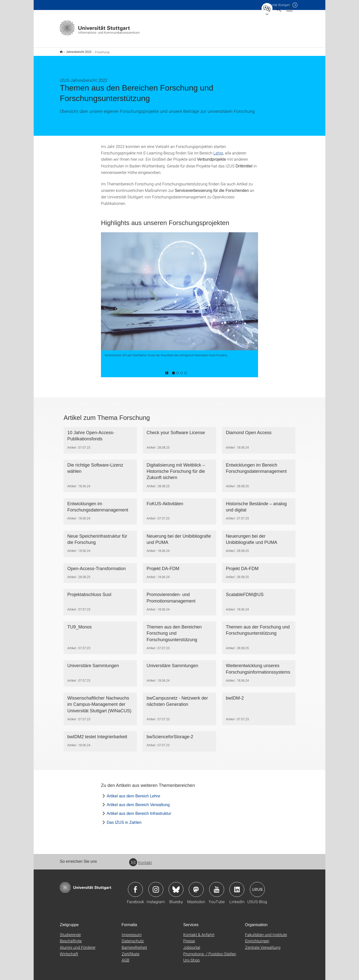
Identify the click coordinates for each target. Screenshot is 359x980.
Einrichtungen (257, 937)
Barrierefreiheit (134, 944)
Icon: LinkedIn (237, 886)
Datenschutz (133, 937)
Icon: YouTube (217, 886)
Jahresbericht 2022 (76, 50)
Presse (189, 937)
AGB (126, 957)
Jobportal (192, 944)
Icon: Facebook (135, 886)
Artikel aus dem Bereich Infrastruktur (139, 810)
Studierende (70, 931)
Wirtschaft (69, 950)
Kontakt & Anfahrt (199, 931)
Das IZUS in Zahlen (124, 819)
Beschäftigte (71, 937)
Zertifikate (131, 950)
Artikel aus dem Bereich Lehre (133, 793)
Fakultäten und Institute (266, 931)
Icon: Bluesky (176, 886)
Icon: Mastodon (196, 886)
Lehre (218, 150)
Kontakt (140, 859)
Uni (276, 5)
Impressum (132, 931)
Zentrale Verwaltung (263, 944)
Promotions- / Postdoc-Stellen (210, 950)
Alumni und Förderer (78, 944)
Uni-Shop (191, 957)
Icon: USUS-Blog (257, 886)
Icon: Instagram (156, 886)
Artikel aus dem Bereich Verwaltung (138, 801)
